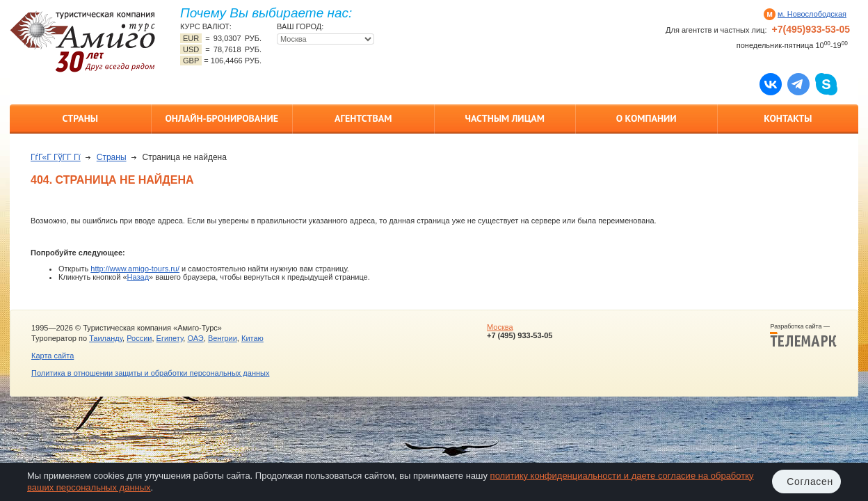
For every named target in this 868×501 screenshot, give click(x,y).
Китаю (252, 338)
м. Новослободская (812, 14)
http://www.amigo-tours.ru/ (135, 269)
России (139, 338)
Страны (80, 118)
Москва (500, 327)
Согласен (810, 482)
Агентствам (363, 118)
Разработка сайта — (803, 335)
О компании (646, 118)
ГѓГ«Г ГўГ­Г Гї (56, 157)
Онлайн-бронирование (222, 118)
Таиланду (106, 338)
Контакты (788, 118)
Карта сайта (53, 356)
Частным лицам (505, 118)
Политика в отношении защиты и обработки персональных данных (150, 373)
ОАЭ (195, 338)
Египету (170, 338)
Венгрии (223, 338)
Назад (138, 277)
